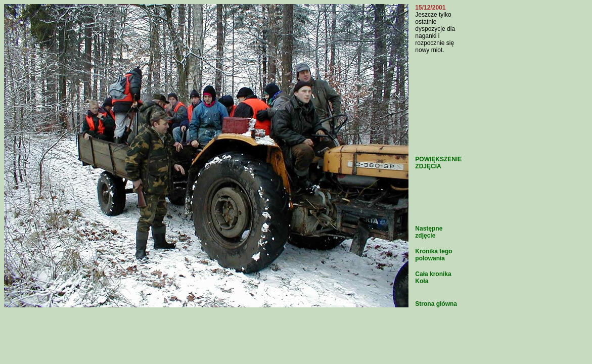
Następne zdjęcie (429, 232)
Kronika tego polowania (434, 255)
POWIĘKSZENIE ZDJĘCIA (438, 163)
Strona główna (436, 304)
